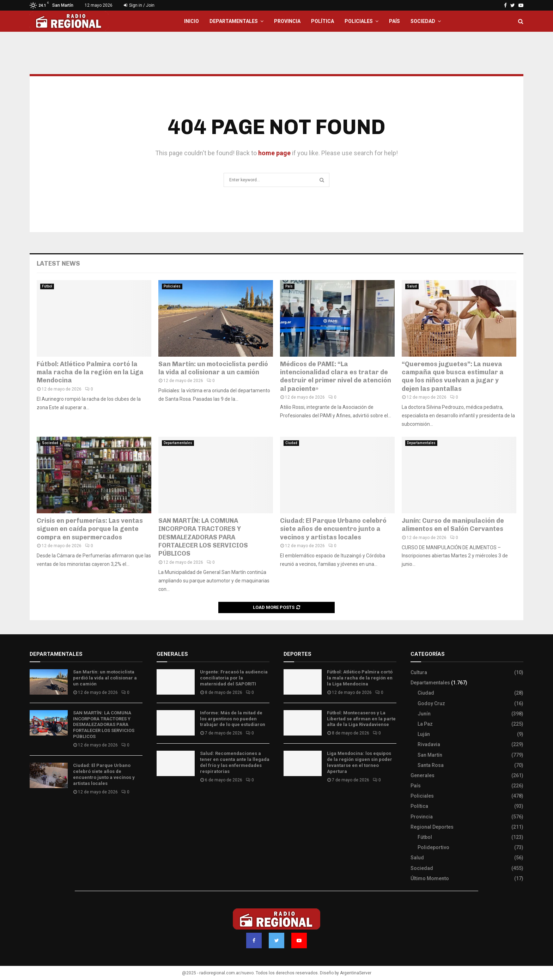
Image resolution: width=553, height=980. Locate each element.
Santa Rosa (431, 765)
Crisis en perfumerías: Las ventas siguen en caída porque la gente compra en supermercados (90, 529)
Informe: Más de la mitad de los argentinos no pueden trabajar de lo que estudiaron (233, 719)
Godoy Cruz (431, 703)
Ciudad (291, 443)
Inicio (192, 21)
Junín (424, 714)
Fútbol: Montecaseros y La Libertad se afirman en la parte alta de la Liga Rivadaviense (361, 719)
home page (274, 153)
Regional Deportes (432, 827)
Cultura (419, 672)
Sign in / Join (139, 5)
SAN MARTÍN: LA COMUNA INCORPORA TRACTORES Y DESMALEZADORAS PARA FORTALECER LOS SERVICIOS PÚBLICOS (203, 537)
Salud (412, 286)
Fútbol (47, 286)
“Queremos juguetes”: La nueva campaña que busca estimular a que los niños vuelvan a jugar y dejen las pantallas (453, 376)
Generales (423, 775)
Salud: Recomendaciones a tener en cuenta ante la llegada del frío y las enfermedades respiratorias (235, 762)
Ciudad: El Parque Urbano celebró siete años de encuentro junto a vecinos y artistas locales (333, 529)
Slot (288, 801)
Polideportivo (433, 847)
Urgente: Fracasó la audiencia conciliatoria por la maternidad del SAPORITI (234, 678)
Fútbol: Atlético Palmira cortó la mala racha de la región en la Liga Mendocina (90, 372)
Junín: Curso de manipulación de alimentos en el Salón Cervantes (453, 525)
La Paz (425, 724)
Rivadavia (429, 744)
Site (298, 801)
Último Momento (430, 878)
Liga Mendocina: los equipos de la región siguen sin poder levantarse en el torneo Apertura (360, 762)
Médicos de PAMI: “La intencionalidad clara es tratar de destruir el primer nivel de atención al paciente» (336, 376)
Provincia (287, 21)
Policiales (359, 21)
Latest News (58, 264)
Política (323, 21)
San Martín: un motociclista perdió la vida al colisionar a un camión (213, 368)
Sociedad (423, 21)
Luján (424, 734)
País (394, 21)
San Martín (430, 755)
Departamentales (234, 21)
